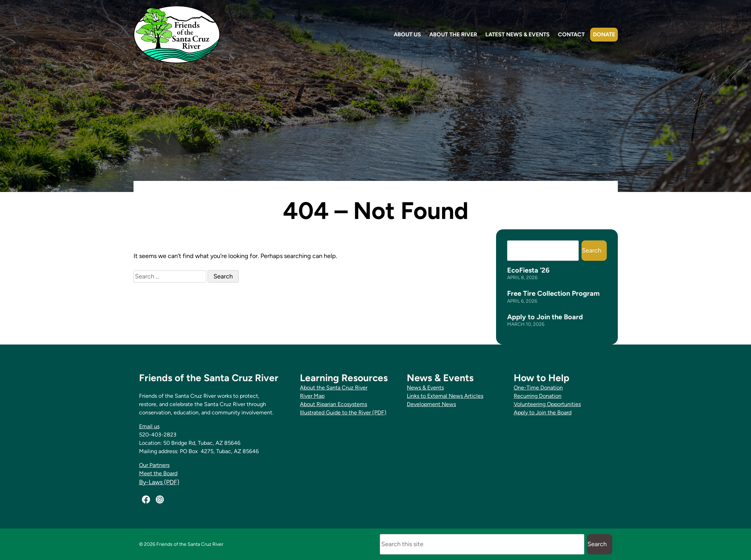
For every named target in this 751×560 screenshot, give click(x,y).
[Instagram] (160, 499)
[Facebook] (146, 499)
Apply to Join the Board (545, 317)
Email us (149, 426)
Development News (431, 404)
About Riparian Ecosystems (333, 404)
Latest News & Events (518, 34)
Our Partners (154, 465)
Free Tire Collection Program (553, 293)
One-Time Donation (538, 388)
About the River (453, 34)
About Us (407, 34)
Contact (571, 34)
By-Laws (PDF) (159, 482)
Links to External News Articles (445, 396)
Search (592, 250)
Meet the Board (158, 473)
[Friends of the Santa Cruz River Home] (177, 34)
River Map (312, 396)
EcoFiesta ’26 (528, 270)
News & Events (425, 388)
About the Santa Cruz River (334, 388)
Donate (604, 34)
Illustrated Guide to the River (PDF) (343, 412)
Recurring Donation (538, 396)
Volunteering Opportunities (547, 404)
